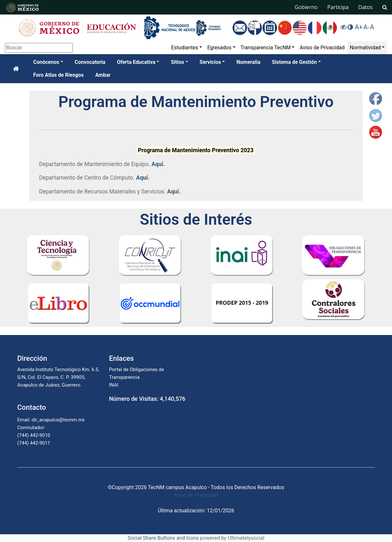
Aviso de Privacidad (322, 48)
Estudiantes (185, 48)
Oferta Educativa (136, 62)
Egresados (219, 48)
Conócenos (46, 62)
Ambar (103, 75)
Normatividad (365, 48)
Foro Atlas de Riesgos (58, 75)
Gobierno (306, 7)
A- (366, 27)
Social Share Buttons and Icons (163, 538)
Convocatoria (90, 62)
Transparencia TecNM (266, 48)
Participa (338, 7)
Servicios (210, 62)
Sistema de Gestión (294, 62)
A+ (359, 27)
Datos (365, 7)
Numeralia (248, 62)
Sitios (177, 62)
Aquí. (158, 164)
